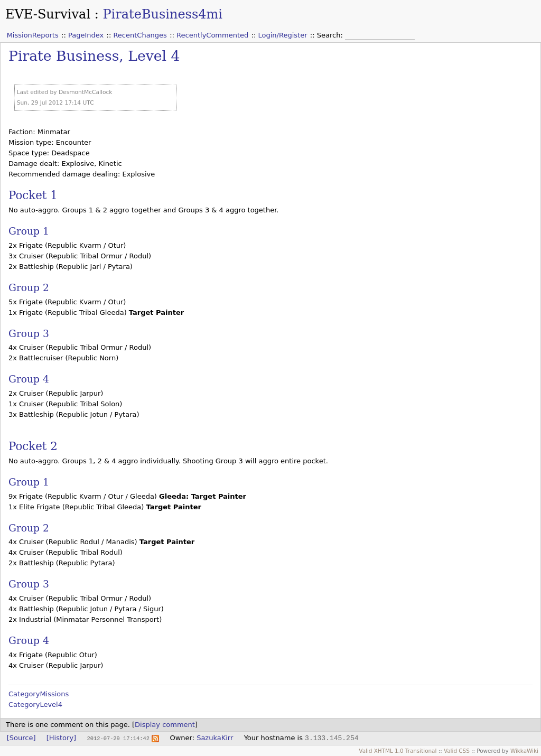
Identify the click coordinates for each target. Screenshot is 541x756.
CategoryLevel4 (35, 704)
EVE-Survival (48, 14)
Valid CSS (457, 751)
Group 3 (29, 334)
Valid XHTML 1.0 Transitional (398, 751)
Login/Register (283, 35)
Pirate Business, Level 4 (94, 56)
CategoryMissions (39, 694)
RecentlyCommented (212, 35)
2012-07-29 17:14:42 (118, 738)
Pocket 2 (33, 446)
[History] (61, 738)
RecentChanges (140, 35)
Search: (331, 35)
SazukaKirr (215, 738)
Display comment (165, 725)
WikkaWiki (524, 751)
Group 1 (29, 231)
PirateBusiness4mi (162, 14)
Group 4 (29, 379)
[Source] (21, 738)
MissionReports (33, 35)
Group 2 (29, 288)
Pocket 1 (33, 195)
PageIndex (86, 35)
